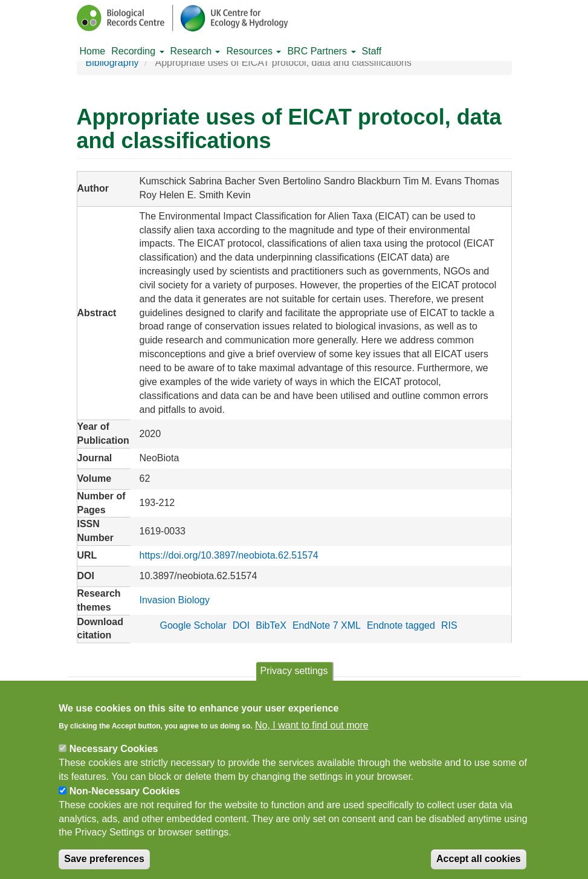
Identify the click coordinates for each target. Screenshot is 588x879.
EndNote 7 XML (327, 625)
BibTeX (271, 625)
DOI (241, 625)
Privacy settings (294, 682)
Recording (137, 51)
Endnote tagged (401, 625)
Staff (372, 51)
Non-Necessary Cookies (125, 802)
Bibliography (112, 63)
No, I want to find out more (312, 735)
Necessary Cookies (114, 760)
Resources (254, 51)
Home (93, 51)
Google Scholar (193, 625)
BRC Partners (321, 51)
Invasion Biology (174, 600)
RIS (449, 625)
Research (195, 51)
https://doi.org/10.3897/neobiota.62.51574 (228, 555)
